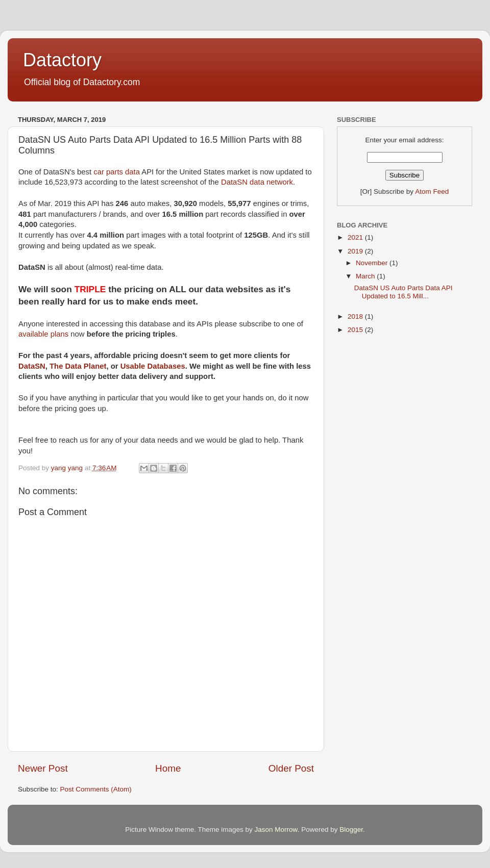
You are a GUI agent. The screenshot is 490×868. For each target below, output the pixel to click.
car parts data (117, 172)
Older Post (291, 768)
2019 (356, 251)
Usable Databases (153, 366)
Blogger (351, 829)
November (373, 263)
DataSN (32, 366)
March (366, 276)
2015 (356, 330)
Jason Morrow (276, 829)
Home (168, 768)
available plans (43, 334)
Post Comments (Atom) (96, 789)
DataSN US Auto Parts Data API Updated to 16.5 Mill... (403, 292)
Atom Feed (432, 192)
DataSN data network (257, 182)
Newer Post (43, 768)
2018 (356, 316)
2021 (356, 237)
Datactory (62, 60)
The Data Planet (78, 366)
